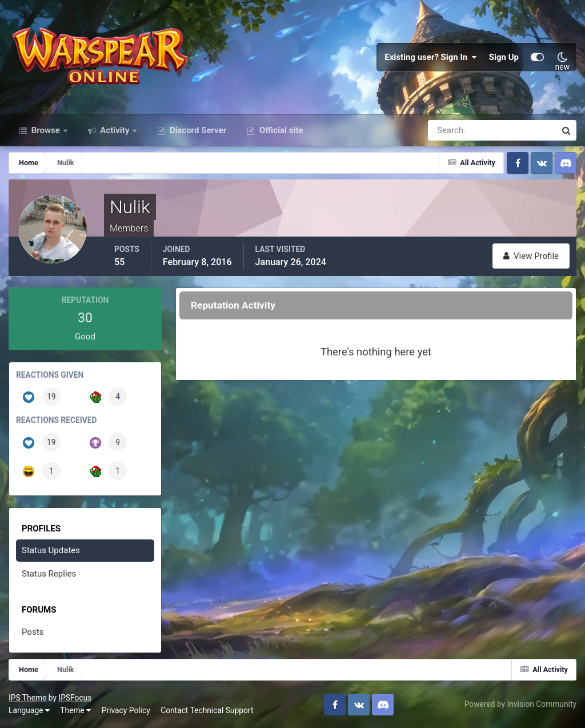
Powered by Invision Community (520, 704)
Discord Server (197, 130)
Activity (115, 130)
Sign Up (504, 57)
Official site (280, 130)
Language (29, 710)
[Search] (452, 130)
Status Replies (49, 574)
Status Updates (51, 550)
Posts (33, 632)
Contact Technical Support (207, 710)
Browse (46, 130)
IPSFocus (75, 698)
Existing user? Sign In (431, 57)
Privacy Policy (126, 710)
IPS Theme (27, 698)
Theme (75, 710)
